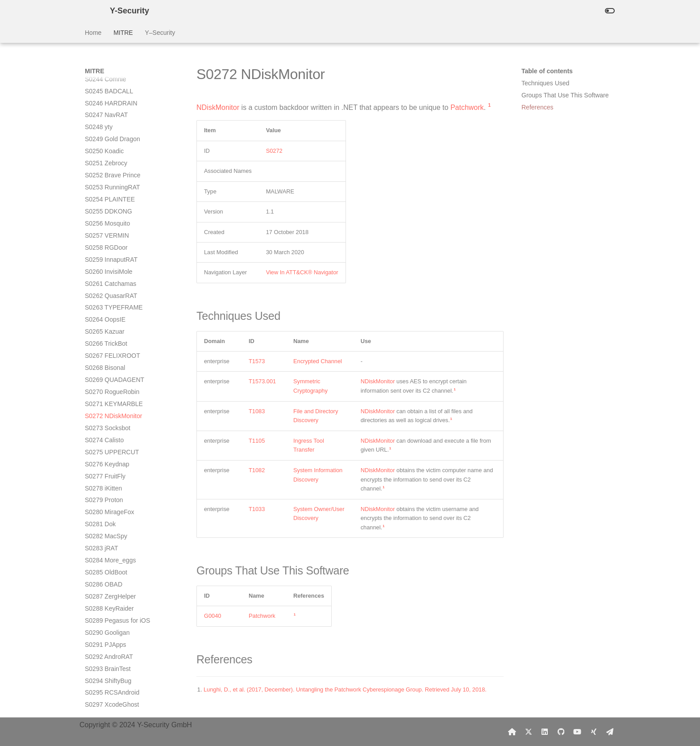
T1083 (257, 411)
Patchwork (467, 107)
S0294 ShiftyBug (108, 458)
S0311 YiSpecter (108, 683)
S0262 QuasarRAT (111, 73)
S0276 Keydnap (107, 241)
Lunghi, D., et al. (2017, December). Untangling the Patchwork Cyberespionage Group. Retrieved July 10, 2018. (345, 689)
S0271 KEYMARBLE (114, 181)
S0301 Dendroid (107, 530)
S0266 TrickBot (106, 121)
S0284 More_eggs (110, 337)
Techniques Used (545, 83)
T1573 (257, 361)
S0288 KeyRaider (109, 386)
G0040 (212, 616)
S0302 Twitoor (105, 542)
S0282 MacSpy (106, 313)
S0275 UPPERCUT (112, 229)
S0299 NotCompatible (115, 506)
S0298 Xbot (101, 494)
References (537, 107)
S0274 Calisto (104, 217)
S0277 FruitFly (105, 253)
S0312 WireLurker (110, 695)
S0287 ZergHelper (110, 373)
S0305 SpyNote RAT (114, 578)
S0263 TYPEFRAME (114, 84)
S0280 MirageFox (110, 289)
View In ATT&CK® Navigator (302, 272)
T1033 (257, 509)
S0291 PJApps (106, 422)
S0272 (274, 151)
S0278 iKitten (103, 265)
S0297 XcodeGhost (112, 482)
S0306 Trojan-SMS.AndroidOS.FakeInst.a (123, 594)
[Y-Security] (90, 11)
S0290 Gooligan (107, 410)
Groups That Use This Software (565, 95)
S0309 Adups (103, 650)
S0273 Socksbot (108, 205)
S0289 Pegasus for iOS (117, 398)
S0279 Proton (104, 277)
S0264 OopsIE (105, 96)
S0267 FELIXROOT (112, 133)
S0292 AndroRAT (109, 434)
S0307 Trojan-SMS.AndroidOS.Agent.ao (121, 614)
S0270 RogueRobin (112, 169)
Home (93, 33)
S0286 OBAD (104, 361)
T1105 (257, 441)
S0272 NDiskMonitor (113, 193)
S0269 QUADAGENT (115, 157)
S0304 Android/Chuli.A (116, 566)
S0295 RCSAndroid (112, 469)
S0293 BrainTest (108, 446)
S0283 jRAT (101, 325)
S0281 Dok (100, 301)
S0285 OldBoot (106, 349)
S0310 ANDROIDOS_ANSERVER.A (126, 666)
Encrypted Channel (318, 361)
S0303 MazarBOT (110, 554)
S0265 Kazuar (105, 109)
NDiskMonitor (218, 107)
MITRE (123, 33)
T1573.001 (262, 381)
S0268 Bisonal (105, 145)
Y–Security (160, 33)
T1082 (257, 470)
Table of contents (547, 71)
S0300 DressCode (110, 518)
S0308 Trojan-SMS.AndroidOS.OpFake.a (122, 634)
